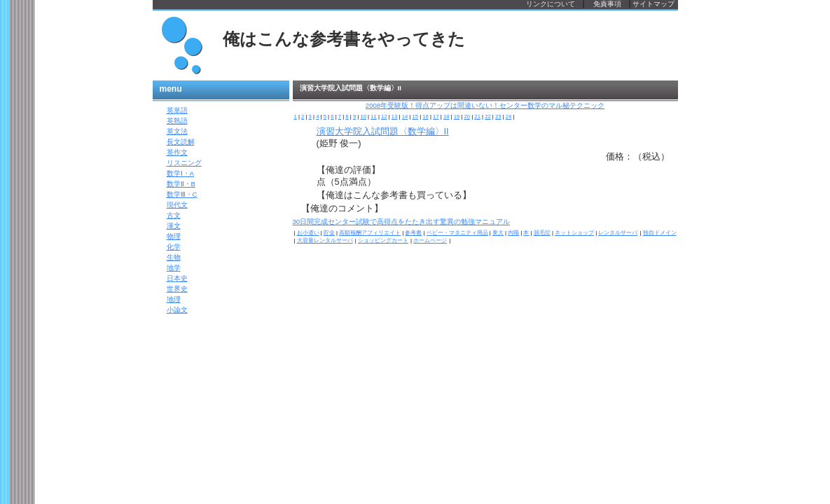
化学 (174, 247)
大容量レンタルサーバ (325, 240)
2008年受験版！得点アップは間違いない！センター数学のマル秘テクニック (485, 105)
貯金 (329, 233)
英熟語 (177, 121)
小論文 (177, 310)
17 (436, 117)
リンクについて (551, 4)
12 (384, 117)
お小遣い (308, 233)
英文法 (177, 131)
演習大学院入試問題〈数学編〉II (383, 131)
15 (415, 117)
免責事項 (607, 4)
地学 (174, 268)
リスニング (184, 163)
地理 (174, 299)
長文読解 (181, 142)
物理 (174, 236)
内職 (513, 233)
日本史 (177, 278)
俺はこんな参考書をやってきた (344, 39)
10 (363, 117)
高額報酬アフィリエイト (370, 233)
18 (447, 117)
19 (457, 117)
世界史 (177, 289)
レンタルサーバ (618, 233)
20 (468, 117)
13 (395, 117)
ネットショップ (574, 233)
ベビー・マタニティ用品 (457, 233)
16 (426, 117)
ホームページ (430, 240)
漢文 (174, 226)
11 (374, 117)
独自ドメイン (660, 233)
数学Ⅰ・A (180, 173)
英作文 (177, 152)
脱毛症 (542, 233)
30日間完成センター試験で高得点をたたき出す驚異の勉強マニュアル (402, 222)
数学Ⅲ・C (182, 194)
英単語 (177, 110)
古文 (174, 215)
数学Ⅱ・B (181, 184)
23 (498, 117)
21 (477, 117)
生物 (174, 257)
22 (488, 117)
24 (509, 117)
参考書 (413, 233)
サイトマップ (653, 4)
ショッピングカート (383, 240)
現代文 (177, 205)
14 (405, 117)
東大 (498, 233)
